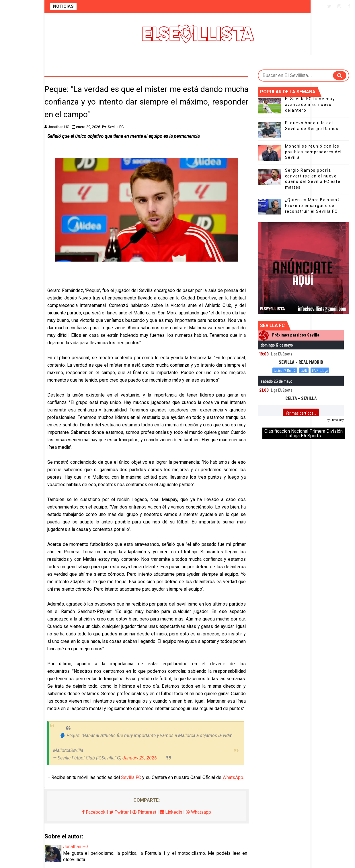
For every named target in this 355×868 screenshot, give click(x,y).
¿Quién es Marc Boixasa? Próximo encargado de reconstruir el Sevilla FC (313, 205)
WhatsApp (233, 777)
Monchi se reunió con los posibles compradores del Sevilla (313, 152)
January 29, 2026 (140, 758)
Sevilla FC (116, 127)
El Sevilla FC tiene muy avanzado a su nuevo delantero (310, 104)
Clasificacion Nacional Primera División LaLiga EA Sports (304, 433)
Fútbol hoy (337, 420)
